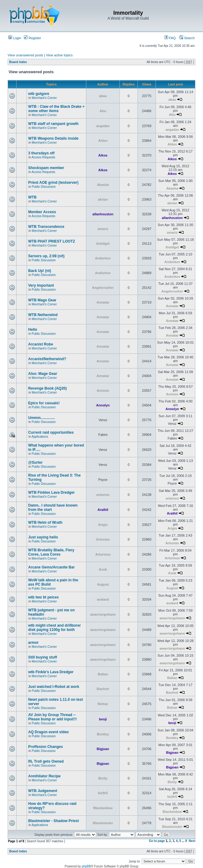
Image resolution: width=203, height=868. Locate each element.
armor (33, 643)
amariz (103, 229)
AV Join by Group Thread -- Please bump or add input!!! (53, 717)
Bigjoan (103, 749)
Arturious (103, 554)
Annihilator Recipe (44, 776)
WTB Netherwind (43, 315)
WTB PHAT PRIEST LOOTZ (52, 241)
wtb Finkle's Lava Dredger (51, 672)
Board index (18, 62)
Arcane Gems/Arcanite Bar (51, 567)
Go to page (157, 841)
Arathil (103, 510)
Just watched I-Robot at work (54, 687)
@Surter (35, 462)
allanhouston (103, 214)
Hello (33, 330)
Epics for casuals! (44, 403)
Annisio (103, 391)
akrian (103, 199)
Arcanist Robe (41, 344)
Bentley (103, 734)
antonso (103, 495)
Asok (103, 569)
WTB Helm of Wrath (45, 523)
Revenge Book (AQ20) (47, 388)
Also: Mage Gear (43, 374)
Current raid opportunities (51, 432)
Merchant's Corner (44, 98)
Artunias (103, 539)
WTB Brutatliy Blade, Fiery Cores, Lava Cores (51, 552)
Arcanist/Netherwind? (47, 359)
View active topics (59, 55)
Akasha (103, 185)
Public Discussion (44, 187)
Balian (103, 674)
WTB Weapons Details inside (53, 138)
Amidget (103, 243)
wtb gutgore (39, 94)
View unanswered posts (25, 55)
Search (187, 38)
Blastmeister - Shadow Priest (53, 821)
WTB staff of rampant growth (53, 124)
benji (103, 719)
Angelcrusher (103, 288)
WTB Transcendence (46, 227)
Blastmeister (103, 823)
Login (15, 38)
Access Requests (43, 157)
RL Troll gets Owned (46, 761)
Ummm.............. (41, 418)
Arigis (103, 525)
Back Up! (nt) (40, 271)
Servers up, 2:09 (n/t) (46, 256)
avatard (103, 599)
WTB (32, 197)
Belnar (103, 704)
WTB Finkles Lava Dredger (51, 492)
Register (32, 38)
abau (103, 96)
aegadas (103, 126)
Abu (103, 111)
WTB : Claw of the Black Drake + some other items (56, 109)
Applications (40, 437)
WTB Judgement (43, 791)
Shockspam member (46, 168)
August (103, 584)
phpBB (86, 866)
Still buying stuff (43, 657)
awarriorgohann (103, 614)
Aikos (103, 155)
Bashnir (103, 689)
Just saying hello (43, 537)
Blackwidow (103, 808)
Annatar (103, 302)
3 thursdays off (41, 153)
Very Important (41, 285)
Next (192, 841)
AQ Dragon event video (49, 732)
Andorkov (103, 258)
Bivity (103, 778)
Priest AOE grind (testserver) (53, 183)
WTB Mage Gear (42, 300)
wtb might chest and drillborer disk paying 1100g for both (55, 628)
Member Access (42, 212)
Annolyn (103, 405)
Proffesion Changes (45, 747)
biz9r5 (103, 793)
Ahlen (103, 141)
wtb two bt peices (43, 597)
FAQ (170, 38)
